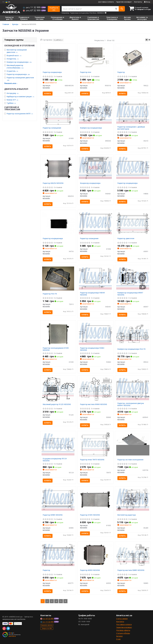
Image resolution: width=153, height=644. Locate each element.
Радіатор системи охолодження (130, 460)
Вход (147, 2)
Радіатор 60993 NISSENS (90, 570)
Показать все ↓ (11, 83)
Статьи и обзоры (123, 633)
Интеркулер (13, 93)
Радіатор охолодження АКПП (20, 114)
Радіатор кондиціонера (52, 72)
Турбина (11, 103)
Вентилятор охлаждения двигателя (17, 51)
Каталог (120, 636)
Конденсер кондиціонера (90, 183)
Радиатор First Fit (50, 294)
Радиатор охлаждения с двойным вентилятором (131, 128)
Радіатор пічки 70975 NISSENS (92, 460)
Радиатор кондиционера (18, 74)
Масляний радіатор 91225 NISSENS (57, 404)
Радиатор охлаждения (52, 128)
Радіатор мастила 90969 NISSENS (94, 404)
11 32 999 (32, 7)
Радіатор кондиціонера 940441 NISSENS (93, 294)
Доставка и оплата (106, 2)
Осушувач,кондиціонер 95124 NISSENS (55, 460)
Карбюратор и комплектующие (20, 97)
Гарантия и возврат (124, 2)
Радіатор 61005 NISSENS (90, 515)
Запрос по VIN (47, 628)
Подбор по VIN (54, 9)
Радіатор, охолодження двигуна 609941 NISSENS (131, 404)
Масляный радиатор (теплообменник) (15, 67)
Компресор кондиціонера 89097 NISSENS (130, 294)
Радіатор (121, 72)
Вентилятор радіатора (127, 515)
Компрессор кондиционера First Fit (131, 349)
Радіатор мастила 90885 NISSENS (131, 570)
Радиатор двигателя (126, 238)
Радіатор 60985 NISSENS (53, 515)
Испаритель (13, 59)
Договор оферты (123, 630)
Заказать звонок (47, 625)
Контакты (138, 2)
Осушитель (12, 71)
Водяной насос (14, 55)
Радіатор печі (86, 72)
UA (8, 2)
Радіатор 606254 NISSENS (53, 183)
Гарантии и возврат (124, 627)
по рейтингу (58, 40)
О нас (118, 639)
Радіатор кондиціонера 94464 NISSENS (92, 349)
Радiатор (46, 570)
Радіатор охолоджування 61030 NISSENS (56, 349)
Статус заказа (122, 619)
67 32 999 (32, 10)
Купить (48, 93)
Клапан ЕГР (12, 100)
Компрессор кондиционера (19, 62)
